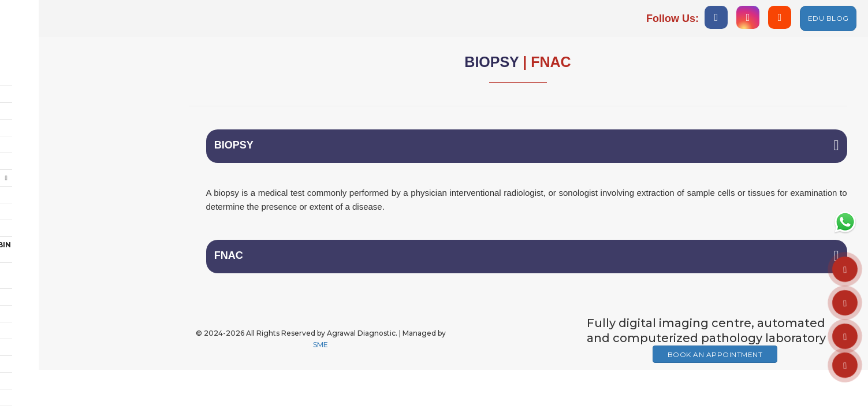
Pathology (44, 118)
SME (321, 350)
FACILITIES (41, 362)
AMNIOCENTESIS (52, 345)
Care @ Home (48, 185)
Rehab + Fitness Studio (69, 202)
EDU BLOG (828, 18)
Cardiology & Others (66, 135)
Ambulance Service (61, 261)
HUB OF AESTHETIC (57, 395)
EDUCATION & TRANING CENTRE (81, 245)
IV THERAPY (43, 379)
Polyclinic (43, 168)
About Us (40, 68)
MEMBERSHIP (46, 328)
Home (32, 51)
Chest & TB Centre (59, 101)
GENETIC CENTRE (53, 312)
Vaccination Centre (63, 278)
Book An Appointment (715, 360)
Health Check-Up (84, 152)
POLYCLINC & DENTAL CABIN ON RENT (81, 223)
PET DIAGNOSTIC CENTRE (69, 295)
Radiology (43, 85)
